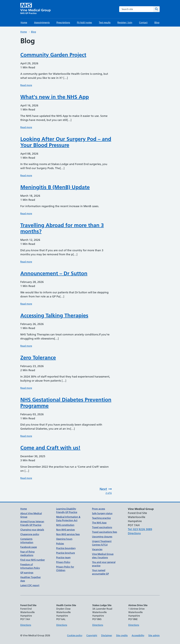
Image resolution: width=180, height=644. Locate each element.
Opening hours (64, 539)
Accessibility (138, 635)
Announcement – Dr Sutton (54, 273)
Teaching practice (101, 518)
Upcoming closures (102, 537)
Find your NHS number (33, 560)
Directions (134, 533)
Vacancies (97, 549)
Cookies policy (75, 635)
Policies (60, 544)
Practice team (63, 557)
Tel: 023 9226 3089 (140, 529)
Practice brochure (66, 553)
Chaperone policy (30, 534)
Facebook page (29, 547)
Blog (157, 22)
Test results (105, 22)
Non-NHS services (65, 530)
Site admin (154, 635)
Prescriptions (63, 22)
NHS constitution (65, 525)
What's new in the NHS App (55, 97)
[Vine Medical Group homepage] (36, 9)
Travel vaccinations (102, 527)
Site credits (122, 635)
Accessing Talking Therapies (54, 315)
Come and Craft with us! (50, 448)
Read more (26, 85)
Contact (143, 22)
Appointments (42, 22)
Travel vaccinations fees (105, 532)
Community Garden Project (53, 55)
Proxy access (98, 509)
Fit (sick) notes (84, 22)
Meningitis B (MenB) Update (55, 187)
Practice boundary (66, 548)
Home (24, 22)
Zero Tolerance (38, 358)
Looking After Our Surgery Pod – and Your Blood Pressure (66, 142)
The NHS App (99, 523)
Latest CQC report (30, 585)
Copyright (92, 635)
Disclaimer (107, 635)
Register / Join (125, 22)
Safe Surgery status (102, 513)
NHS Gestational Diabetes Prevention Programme (66, 403)
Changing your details (32, 530)
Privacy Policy (63, 562)
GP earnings (27, 573)
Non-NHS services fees (68, 534)
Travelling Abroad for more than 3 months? (62, 228)
